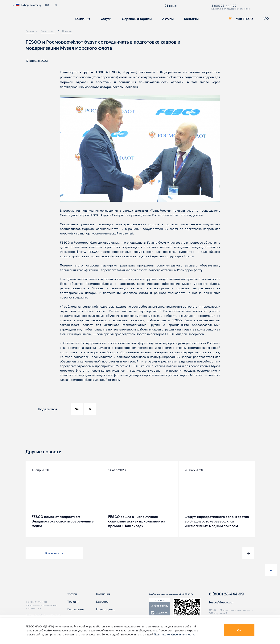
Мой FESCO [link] (239, 19)
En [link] (55, 4)
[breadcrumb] (30, 31)
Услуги (105, 19)
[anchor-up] (271, 570)
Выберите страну (27, 5)
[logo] (40, 20)
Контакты (188, 19)
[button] (248, 553)
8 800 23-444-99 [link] (224, 5)
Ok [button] (239, 630)
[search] (173, 7)
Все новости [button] (54, 553)
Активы (165, 19)
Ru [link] (47, 4)
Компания (82, 19)
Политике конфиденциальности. (174, 634)
